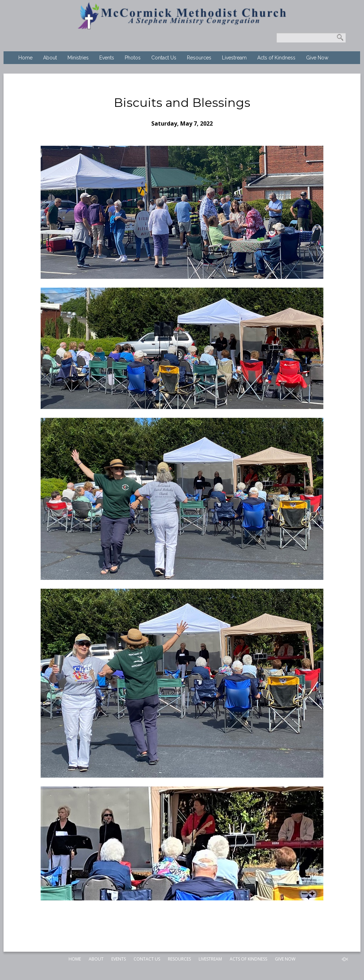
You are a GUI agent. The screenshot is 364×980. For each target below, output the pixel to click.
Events (107, 58)
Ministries (78, 58)
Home (25, 58)
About (50, 58)
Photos (133, 58)
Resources (199, 58)
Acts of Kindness (276, 58)
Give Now (317, 58)
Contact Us (164, 58)
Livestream (234, 58)
